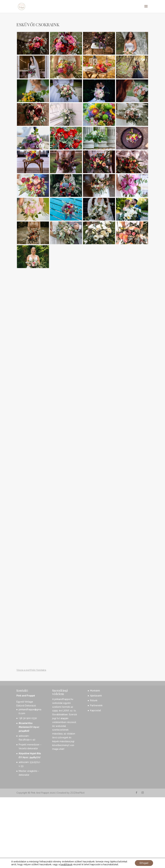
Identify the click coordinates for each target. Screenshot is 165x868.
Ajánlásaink (96, 770)
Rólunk (94, 775)
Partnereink (96, 780)
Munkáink (95, 765)
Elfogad (144, 863)
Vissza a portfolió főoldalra (31, 744)
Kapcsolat (96, 785)
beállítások (66, 864)
